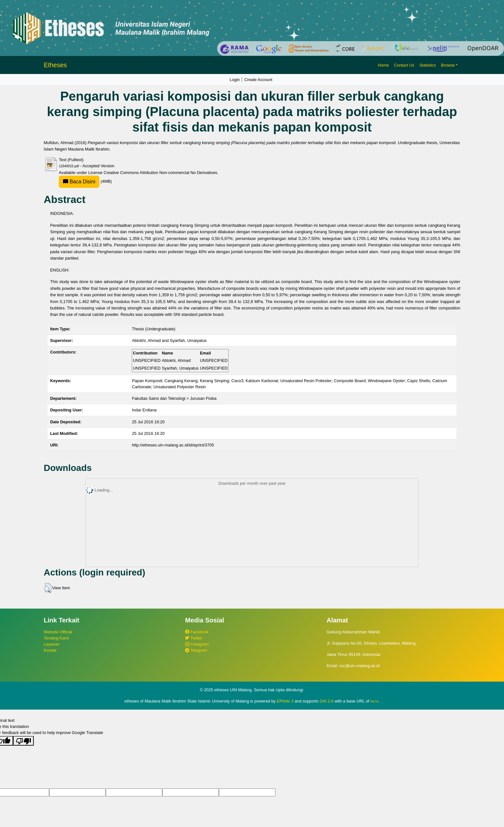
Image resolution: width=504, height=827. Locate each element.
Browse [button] (448, 65)
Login (235, 80)
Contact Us (404, 65)
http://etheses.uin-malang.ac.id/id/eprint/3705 (173, 445)
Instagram (197, 644)
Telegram (196, 650)
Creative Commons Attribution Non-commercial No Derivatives (160, 173)
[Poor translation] (23, 740)
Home (383, 65)
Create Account (258, 80)
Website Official (58, 632)
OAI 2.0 (326, 701)
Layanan (52, 644)
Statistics (428, 65)
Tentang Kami (56, 638)
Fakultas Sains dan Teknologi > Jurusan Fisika (174, 398)
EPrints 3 (285, 701)
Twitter (194, 638)
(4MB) (85, 181)
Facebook (197, 632)
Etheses (55, 65)
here (374, 701)
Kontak (50, 650)
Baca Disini (79, 182)
